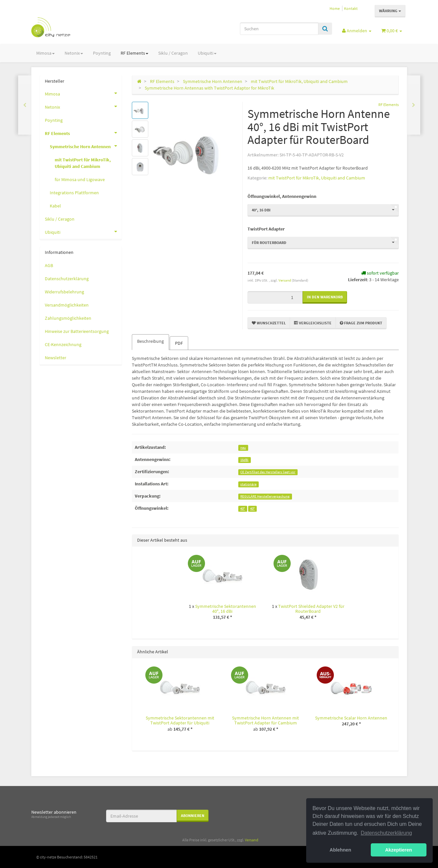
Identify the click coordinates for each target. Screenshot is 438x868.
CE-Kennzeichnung (63, 344)
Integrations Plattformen (74, 193)
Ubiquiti (207, 53)
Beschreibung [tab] (150, 341)
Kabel (55, 206)
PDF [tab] (179, 343)
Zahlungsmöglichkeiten (68, 318)
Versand (285, 280)
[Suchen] (279, 29)
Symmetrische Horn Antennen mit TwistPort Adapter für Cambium (265, 720)
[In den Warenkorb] (325, 297)
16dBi (244, 460)
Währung (390, 11)
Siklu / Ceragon (173, 53)
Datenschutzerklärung (67, 279)
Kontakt (351, 8)
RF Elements (134, 53)
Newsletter (56, 358)
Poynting (102, 53)
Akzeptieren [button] (398, 850)
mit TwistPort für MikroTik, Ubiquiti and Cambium (317, 178)
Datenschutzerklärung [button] (387, 833)
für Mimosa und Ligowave (80, 179)
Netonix (74, 53)
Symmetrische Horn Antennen (86, 146)
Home (335, 8)
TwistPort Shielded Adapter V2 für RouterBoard (311, 609)
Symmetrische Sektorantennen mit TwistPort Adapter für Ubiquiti (180, 720)
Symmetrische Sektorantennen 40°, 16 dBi (226, 609)
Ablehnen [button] (340, 850)
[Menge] (275, 297)
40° (243, 509)
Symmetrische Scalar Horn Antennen (351, 718)
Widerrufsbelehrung (64, 292)
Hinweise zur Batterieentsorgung (77, 331)
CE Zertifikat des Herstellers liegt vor (268, 472)
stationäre (248, 484)
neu (243, 448)
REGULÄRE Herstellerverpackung (265, 496)
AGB (49, 265)
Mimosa (45, 53)
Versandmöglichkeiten (67, 305)
